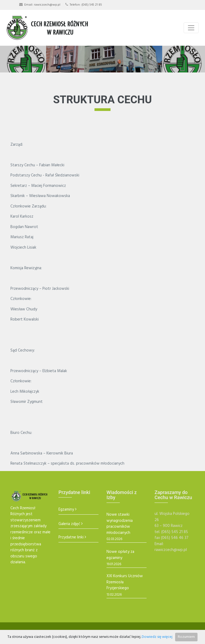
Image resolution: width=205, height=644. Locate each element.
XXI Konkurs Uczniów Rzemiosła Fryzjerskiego (125, 582)
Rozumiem (186, 637)
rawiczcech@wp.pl (47, 5)
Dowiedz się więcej (157, 637)
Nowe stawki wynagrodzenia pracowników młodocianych (120, 524)
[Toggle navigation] (191, 28)
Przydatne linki (71, 537)
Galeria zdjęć (69, 524)
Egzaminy (66, 510)
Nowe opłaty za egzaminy (120, 555)
